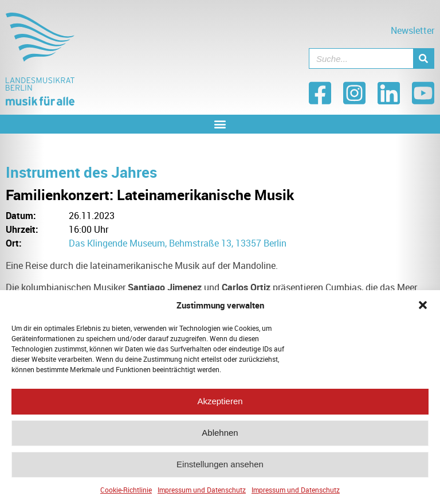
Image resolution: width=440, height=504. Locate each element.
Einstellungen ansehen (220, 468)
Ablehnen (220, 437)
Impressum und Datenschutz (202, 493)
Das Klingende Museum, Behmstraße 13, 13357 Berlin (178, 243)
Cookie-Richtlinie (126, 493)
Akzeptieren (220, 405)
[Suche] (423, 58)
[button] (423, 308)
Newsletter (412, 30)
